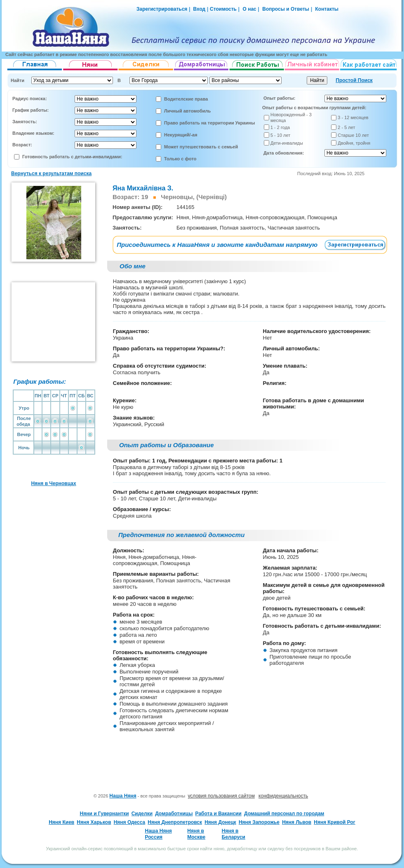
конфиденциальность (283, 796)
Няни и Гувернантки (105, 814)
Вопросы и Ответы (286, 9)
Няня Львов (297, 822)
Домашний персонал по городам (284, 814)
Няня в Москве (196, 834)
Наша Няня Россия (158, 834)
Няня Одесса (130, 822)
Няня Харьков (94, 822)
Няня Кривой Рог (335, 822)
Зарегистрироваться (162, 9)
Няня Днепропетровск (175, 822)
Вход (198, 9)
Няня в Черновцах (53, 483)
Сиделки (142, 814)
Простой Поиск (354, 80)
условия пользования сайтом (221, 796)
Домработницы (174, 814)
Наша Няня (123, 796)
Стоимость (223, 9)
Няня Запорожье (259, 822)
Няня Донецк (220, 822)
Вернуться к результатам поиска (51, 174)
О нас (249, 9)
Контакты (327, 9)
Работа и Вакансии (218, 814)
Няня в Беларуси (234, 834)
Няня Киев (61, 822)
